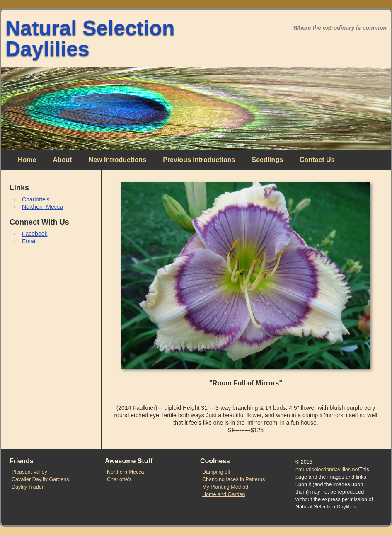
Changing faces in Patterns (234, 479)
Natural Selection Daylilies (90, 39)
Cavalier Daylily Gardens (40, 479)
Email (29, 241)
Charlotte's (36, 199)
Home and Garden (224, 494)
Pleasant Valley (29, 472)
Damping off (216, 472)
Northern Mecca (43, 207)
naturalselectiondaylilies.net (327, 470)
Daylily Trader (28, 487)
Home (27, 160)
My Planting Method (225, 487)
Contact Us (317, 160)
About (62, 160)
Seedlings (267, 160)
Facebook (35, 234)
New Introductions (118, 160)
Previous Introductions (199, 160)
